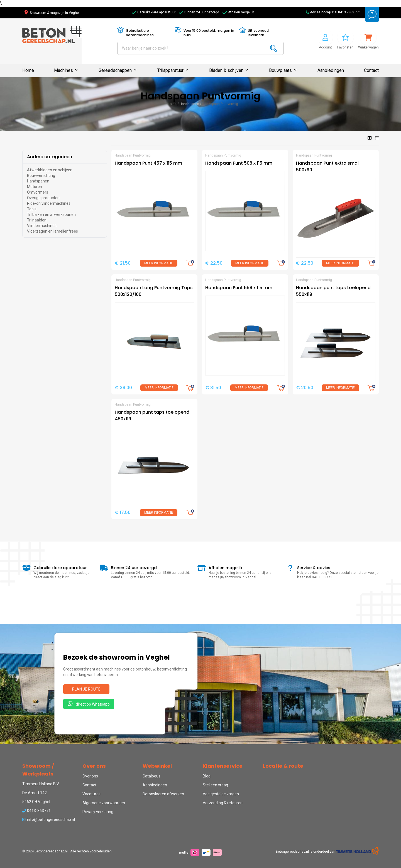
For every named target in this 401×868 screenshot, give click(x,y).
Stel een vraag (215, 785)
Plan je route (86, 689)
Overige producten (43, 198)
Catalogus (151, 776)
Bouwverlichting (41, 175)
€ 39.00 (123, 388)
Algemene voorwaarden (104, 803)
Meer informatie (159, 263)
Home (28, 70)
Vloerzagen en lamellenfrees (52, 231)
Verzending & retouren (223, 803)
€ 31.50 (213, 388)
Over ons (90, 776)
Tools (32, 209)
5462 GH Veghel (36, 802)
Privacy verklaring (98, 812)
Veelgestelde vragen (221, 794)
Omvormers (38, 192)
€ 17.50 (123, 512)
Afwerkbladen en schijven (50, 170)
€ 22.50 (214, 263)
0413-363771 (36, 811)
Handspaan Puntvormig (220, 104)
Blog (207, 776)
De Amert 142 (35, 793)
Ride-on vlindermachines (49, 203)
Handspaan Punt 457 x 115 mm (148, 163)
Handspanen (189, 104)
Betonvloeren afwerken (163, 794)
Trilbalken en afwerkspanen (51, 214)
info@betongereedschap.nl (49, 820)
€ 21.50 (123, 263)
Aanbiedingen (331, 70)
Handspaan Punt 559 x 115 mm (239, 288)
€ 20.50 (305, 388)
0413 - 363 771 (349, 12)
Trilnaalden (37, 220)
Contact (371, 70)
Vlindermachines (42, 226)
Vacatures (91, 794)
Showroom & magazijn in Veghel (52, 13)
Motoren (35, 187)
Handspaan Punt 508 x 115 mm (239, 163)
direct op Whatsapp (89, 704)
